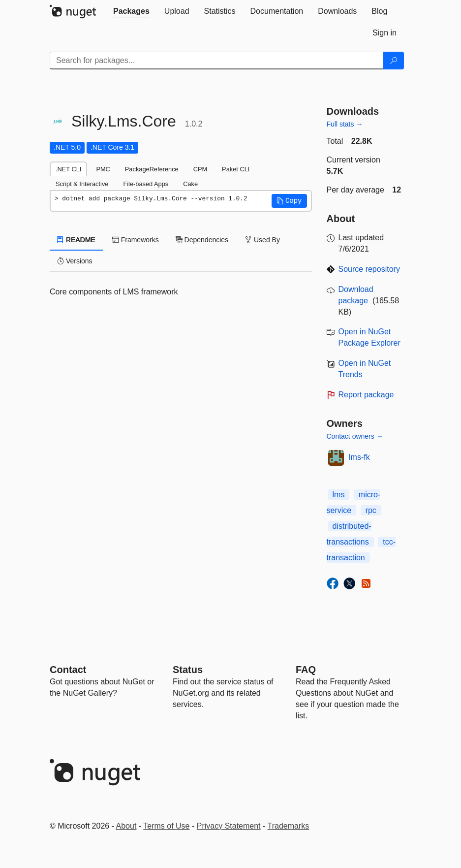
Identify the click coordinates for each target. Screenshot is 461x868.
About (126, 826)
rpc (371, 510)
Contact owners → (355, 436)
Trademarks (289, 826)
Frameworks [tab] (136, 240)
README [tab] (76, 240)
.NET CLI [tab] (68, 169)
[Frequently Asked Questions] (306, 670)
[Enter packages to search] (217, 61)
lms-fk (359, 457)
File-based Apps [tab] (146, 184)
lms (339, 495)
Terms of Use (166, 826)
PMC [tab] (103, 169)
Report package (366, 395)
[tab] (131, 11)
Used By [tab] (262, 240)
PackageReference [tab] (152, 169)
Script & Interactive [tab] (82, 184)
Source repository (369, 269)
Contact (68, 670)
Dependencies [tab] (202, 240)
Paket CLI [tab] (236, 169)
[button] (289, 201)
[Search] (394, 61)
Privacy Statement (229, 826)
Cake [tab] (190, 184)
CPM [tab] (200, 169)
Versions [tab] (75, 261)
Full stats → (345, 124)
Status (188, 670)
